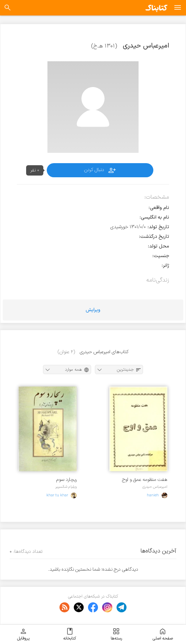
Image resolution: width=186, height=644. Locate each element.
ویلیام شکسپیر (66, 487)
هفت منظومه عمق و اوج (145, 480)
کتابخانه (70, 634)
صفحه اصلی (163, 634)
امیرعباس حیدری (155, 487)
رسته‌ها (116, 634)
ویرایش (93, 310)
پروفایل (23, 634)
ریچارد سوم (67, 480)
